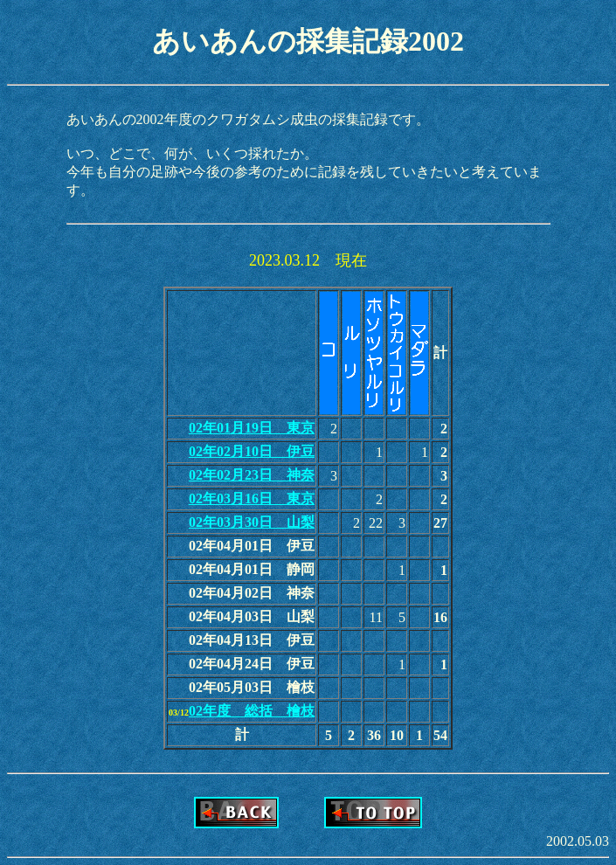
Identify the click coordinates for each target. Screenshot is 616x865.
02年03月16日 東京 (252, 498)
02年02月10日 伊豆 (252, 451)
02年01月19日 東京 (252, 428)
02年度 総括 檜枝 (252, 711)
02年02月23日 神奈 (252, 475)
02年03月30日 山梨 (252, 522)
